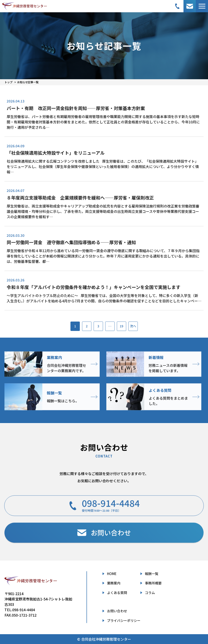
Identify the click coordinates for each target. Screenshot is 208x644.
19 (122, 326)
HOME (112, 574)
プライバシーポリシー (124, 620)
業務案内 (114, 583)
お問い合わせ (117, 611)
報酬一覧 (152, 574)
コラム (150, 593)
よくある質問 (117, 593)
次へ (133, 326)
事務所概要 (153, 583)
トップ (8, 82)
